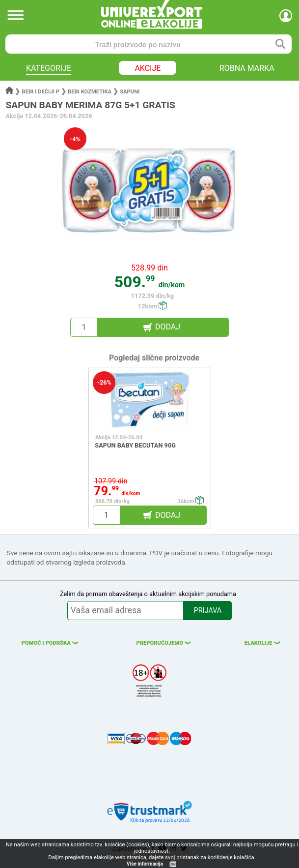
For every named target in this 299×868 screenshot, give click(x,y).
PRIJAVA (208, 611)
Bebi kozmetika (90, 92)
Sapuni (130, 92)
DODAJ (168, 327)
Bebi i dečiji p (41, 92)
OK (173, 864)
